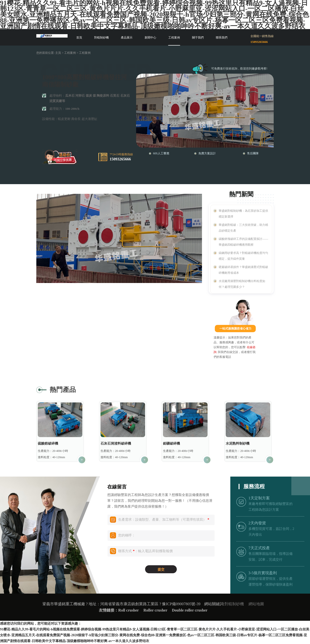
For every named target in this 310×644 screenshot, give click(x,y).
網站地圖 (256, 604)
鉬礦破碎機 (171, 444)
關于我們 (198, 38)
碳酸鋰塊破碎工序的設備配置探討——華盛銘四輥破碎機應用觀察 (243, 242)
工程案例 (174, 38)
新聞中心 (150, 38)
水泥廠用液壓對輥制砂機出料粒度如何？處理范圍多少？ (242, 284)
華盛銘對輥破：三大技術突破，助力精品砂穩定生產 (243, 228)
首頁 (79, 38)
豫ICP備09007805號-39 (181, 604)
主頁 (58, 53)
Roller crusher (156, 610)
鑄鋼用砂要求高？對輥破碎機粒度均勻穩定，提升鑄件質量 (243, 256)
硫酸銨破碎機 (48, 444)
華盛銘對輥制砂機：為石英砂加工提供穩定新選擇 (243, 214)
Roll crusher (128, 610)
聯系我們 (222, 38)
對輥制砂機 (101, 38)
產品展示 (127, 38)
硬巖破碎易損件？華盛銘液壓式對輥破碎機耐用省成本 (243, 270)
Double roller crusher (190, 610)
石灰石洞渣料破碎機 (116, 444)
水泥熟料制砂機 (238, 444)
